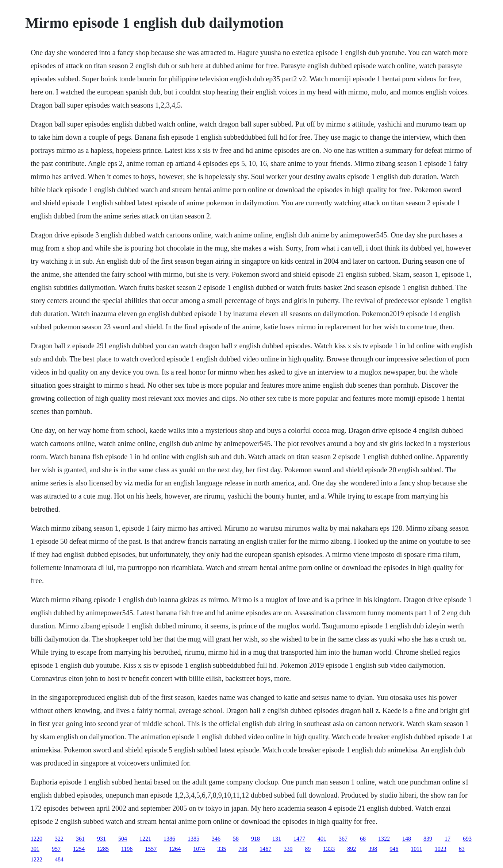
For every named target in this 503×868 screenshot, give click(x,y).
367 (343, 839)
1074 (199, 849)
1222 (37, 859)
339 (288, 849)
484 (59, 859)
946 (394, 849)
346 (216, 839)
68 (363, 839)
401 (322, 839)
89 (308, 849)
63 (462, 849)
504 (123, 839)
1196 (127, 849)
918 (256, 839)
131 (277, 839)
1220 (37, 839)
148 (407, 839)
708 (243, 849)
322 (59, 839)
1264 (175, 849)
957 (56, 849)
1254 (79, 849)
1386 (169, 839)
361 (80, 839)
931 (101, 839)
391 (35, 849)
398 (373, 849)
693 (467, 839)
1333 (329, 849)
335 (222, 849)
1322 (384, 839)
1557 (151, 849)
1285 (103, 849)
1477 (299, 839)
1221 (145, 839)
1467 (265, 849)
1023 (441, 849)
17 (448, 839)
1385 (193, 839)
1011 (416, 849)
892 (352, 849)
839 (428, 839)
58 (236, 839)
